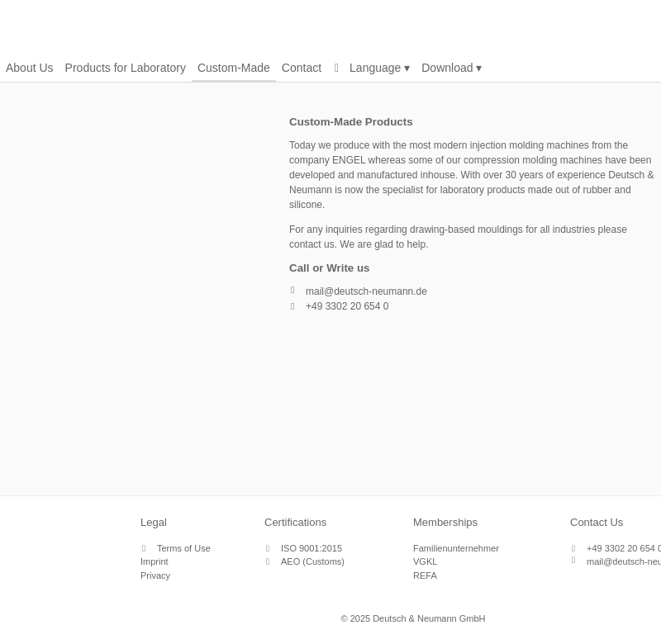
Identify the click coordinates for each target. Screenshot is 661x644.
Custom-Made (234, 68)
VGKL (425, 561)
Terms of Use (184, 548)
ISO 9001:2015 (311, 548)
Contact (302, 68)
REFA (425, 575)
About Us (30, 68)
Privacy (155, 575)
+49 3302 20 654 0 (347, 306)
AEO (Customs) (313, 561)
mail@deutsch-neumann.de (366, 291)
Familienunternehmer (456, 548)
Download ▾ (452, 68)
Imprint (155, 561)
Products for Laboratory (126, 68)
